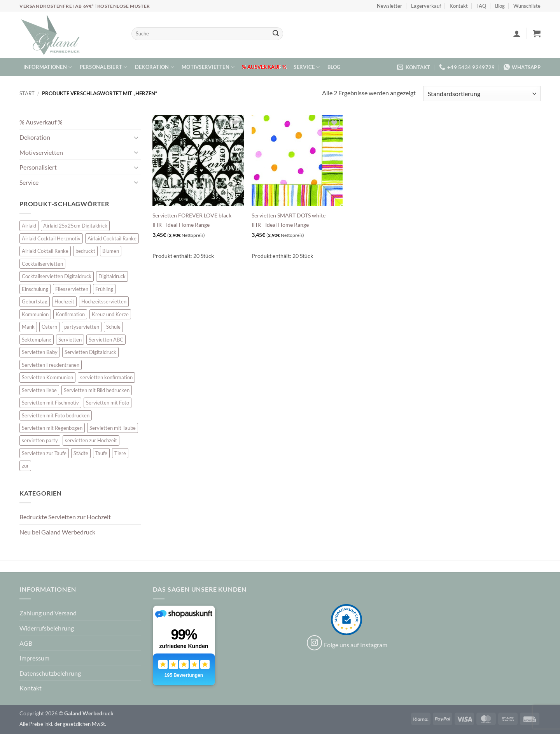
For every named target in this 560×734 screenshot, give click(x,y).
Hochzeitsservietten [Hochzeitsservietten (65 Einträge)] (104, 301)
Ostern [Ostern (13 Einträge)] (49, 327)
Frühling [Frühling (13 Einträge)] (104, 289)
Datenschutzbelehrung (50, 673)
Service (307, 67)
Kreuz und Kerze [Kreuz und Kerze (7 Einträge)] (110, 314)
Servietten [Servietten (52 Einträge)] (70, 340)
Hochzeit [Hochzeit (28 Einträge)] (64, 301)
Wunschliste (527, 6)
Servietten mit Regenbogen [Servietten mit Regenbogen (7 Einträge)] (52, 428)
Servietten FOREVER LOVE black (192, 215)
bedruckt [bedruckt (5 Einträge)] (85, 251)
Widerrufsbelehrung (47, 628)
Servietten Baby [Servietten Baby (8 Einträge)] (40, 352)
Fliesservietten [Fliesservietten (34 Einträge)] (72, 289)
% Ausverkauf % (264, 67)
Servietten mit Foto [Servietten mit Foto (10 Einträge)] (108, 403)
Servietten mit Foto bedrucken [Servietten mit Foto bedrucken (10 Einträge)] (56, 415)
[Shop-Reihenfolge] (482, 94)
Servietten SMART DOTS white (289, 215)
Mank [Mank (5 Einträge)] (28, 327)
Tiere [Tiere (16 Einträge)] (120, 453)
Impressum (34, 658)
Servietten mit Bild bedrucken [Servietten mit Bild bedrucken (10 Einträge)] (97, 390)
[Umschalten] (136, 137)
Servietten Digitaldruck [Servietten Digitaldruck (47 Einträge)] (90, 352)
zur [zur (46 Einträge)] (25, 466)
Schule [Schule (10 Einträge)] (113, 327)
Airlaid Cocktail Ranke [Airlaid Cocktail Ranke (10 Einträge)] (112, 238)
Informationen (48, 67)
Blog (500, 6)
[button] (517, 33)
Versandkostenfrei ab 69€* (57, 6)
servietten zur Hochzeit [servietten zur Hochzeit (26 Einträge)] (91, 440)
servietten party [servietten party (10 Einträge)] (40, 440)
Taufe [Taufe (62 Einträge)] (101, 453)
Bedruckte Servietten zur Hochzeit (65, 517)
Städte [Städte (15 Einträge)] (81, 453)
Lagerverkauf (426, 6)
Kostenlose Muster (124, 6)
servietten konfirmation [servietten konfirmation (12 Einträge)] (106, 377)
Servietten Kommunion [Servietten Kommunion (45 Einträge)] (47, 377)
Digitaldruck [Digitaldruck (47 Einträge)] (112, 276)
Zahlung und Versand (48, 613)
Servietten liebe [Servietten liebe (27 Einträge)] (39, 390)
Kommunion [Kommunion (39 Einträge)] (35, 314)
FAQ (481, 6)
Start (27, 93)
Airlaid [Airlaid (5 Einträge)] (29, 226)
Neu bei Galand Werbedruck (57, 532)
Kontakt (459, 6)
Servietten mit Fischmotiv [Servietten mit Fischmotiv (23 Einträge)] (50, 403)
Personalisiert (104, 67)
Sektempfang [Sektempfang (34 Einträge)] (37, 340)
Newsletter (389, 6)
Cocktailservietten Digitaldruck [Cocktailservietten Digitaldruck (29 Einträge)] (57, 276)
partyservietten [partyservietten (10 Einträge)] (82, 327)
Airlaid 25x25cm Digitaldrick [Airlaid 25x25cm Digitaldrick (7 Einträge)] (75, 226)
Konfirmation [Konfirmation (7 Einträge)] (70, 314)
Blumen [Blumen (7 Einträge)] (111, 251)
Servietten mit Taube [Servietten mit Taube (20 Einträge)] (113, 428)
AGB (26, 643)
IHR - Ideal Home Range (181, 225)
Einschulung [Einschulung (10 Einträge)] (35, 289)
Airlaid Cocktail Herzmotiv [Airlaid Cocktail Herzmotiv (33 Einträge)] (51, 238)
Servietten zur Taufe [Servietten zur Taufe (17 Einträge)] (44, 453)
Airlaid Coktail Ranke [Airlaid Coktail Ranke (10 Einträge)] (45, 251)
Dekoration (155, 67)
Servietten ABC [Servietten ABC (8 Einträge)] (106, 340)
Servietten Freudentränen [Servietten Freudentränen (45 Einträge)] (51, 365)
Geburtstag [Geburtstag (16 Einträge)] (35, 301)
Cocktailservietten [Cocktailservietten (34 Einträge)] (42, 264)
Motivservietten (208, 67)
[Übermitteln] (276, 34)
